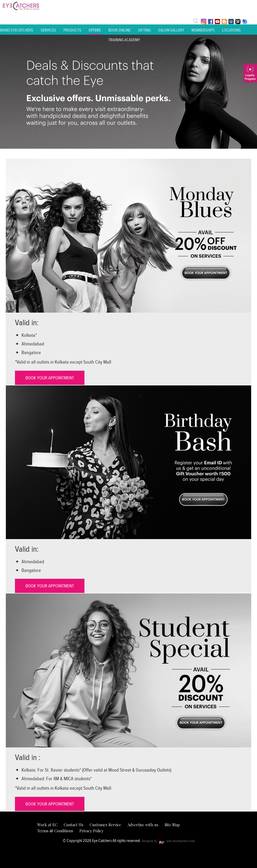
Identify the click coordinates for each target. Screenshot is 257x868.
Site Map (172, 825)
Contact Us (74, 825)
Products (72, 30)
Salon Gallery (171, 30)
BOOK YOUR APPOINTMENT (50, 378)
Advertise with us (143, 825)
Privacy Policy (92, 831)
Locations (231, 30)
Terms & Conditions (55, 831)
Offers (95, 30)
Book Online (119, 30)
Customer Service (105, 825)
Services (48, 30)
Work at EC (47, 825)
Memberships (203, 30)
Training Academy (124, 40)
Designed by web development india (168, 841)
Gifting (144, 30)
